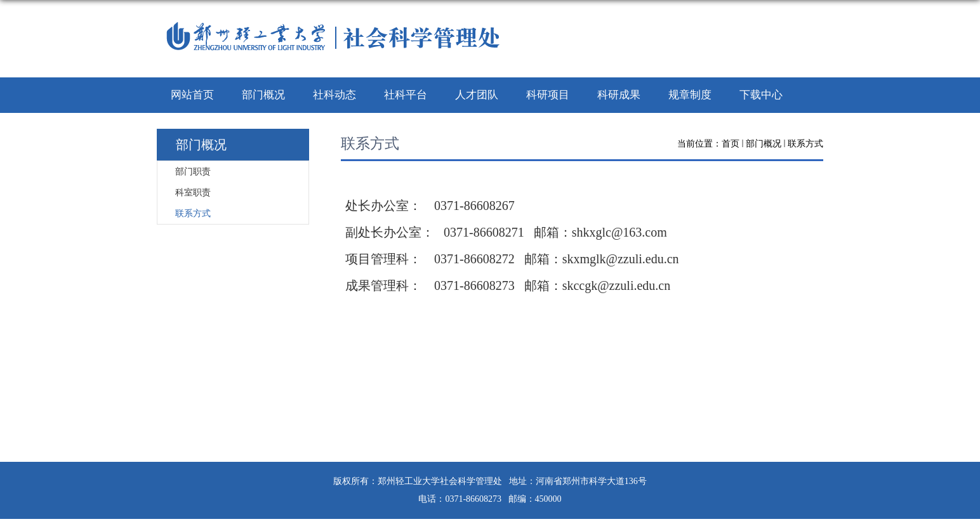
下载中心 (761, 95)
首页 (731, 143)
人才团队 (477, 95)
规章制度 (690, 95)
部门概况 (263, 95)
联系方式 (805, 143)
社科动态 (334, 95)
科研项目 (548, 95)
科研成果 (619, 95)
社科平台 (406, 95)
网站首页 (192, 95)
